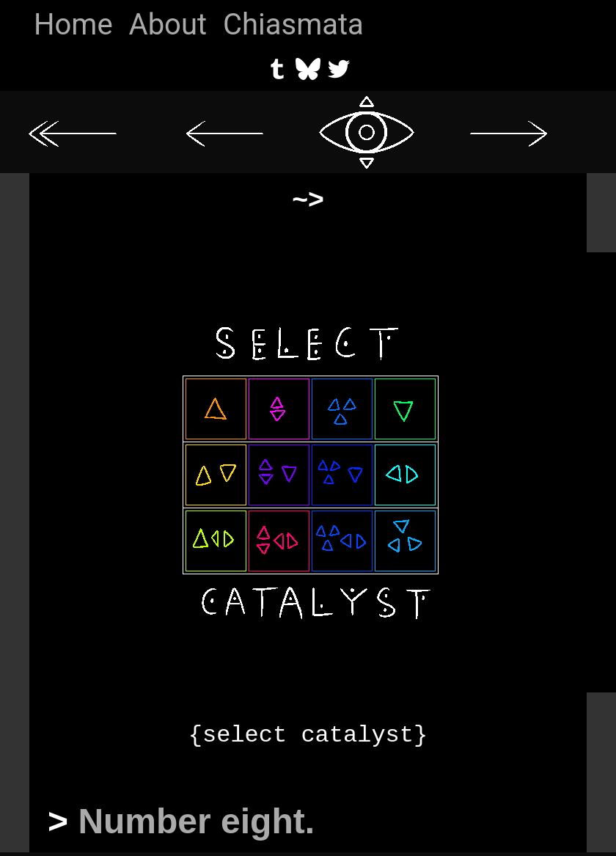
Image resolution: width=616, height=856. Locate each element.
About (168, 25)
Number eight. (196, 821)
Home (73, 25)
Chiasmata (293, 25)
